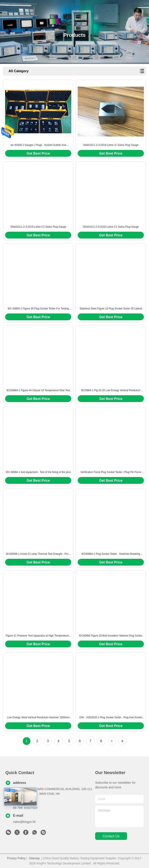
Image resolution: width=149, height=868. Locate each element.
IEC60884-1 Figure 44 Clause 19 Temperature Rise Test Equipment (38, 391)
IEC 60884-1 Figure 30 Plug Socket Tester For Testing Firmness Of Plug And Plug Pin (38, 309)
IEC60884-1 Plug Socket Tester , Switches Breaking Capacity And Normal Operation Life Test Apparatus (111, 554)
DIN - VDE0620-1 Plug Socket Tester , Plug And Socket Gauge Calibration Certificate (111, 718)
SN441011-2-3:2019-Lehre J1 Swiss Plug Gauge (111, 145)
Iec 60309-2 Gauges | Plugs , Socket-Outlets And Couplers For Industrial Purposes (38, 145)
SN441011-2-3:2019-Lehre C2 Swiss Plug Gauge (38, 227)
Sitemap (34, 858)
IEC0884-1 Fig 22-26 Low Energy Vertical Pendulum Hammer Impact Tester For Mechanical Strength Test (111, 391)
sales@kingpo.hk (24, 822)
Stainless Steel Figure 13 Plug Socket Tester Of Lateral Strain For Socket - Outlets (111, 309)
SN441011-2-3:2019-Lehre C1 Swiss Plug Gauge (111, 227)
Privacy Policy (16, 858)
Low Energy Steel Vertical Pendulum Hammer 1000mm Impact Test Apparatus (38, 718)
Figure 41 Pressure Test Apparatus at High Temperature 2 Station (38, 636)
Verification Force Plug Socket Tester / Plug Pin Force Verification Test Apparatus (111, 472)
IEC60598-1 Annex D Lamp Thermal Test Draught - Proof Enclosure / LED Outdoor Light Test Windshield (38, 554)
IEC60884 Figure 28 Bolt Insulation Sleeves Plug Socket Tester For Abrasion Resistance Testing (111, 636)
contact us (111, 836)
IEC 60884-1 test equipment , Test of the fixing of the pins (38, 472)
